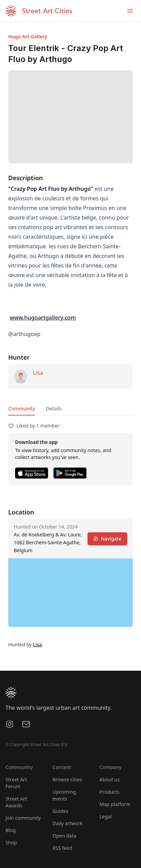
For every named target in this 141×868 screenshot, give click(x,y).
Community (22, 408)
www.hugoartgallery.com (43, 318)
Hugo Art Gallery (28, 36)
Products (109, 792)
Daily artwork (68, 823)
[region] (70, 593)
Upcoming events (64, 795)
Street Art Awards (16, 802)
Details (54, 408)
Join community (23, 818)
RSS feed (62, 848)
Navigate (107, 539)
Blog (11, 830)
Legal (105, 816)
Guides (60, 811)
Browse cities (67, 779)
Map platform (115, 804)
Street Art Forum (16, 783)
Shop (11, 842)
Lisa (38, 373)
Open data (64, 836)
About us (110, 779)
